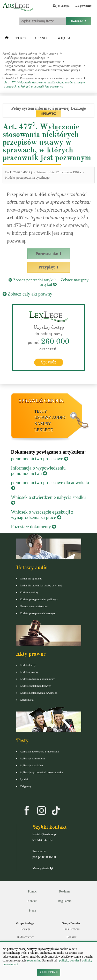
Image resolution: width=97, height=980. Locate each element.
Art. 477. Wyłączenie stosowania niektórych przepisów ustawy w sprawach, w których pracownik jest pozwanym (45, 84)
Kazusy (43, 424)
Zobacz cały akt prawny (27, 294)
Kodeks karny (28, 665)
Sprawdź (48, 362)
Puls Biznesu (71, 929)
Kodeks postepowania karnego (37, 613)
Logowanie (83, 6)
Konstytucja (27, 700)
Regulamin (65, 901)
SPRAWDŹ (48, 114)
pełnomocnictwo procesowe (40, 459)
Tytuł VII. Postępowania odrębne (61, 66)
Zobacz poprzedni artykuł (32, 280)
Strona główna (28, 54)
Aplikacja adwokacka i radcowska (39, 751)
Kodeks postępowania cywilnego (25, 58)
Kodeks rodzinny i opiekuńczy (37, 679)
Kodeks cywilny (29, 592)
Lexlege (25, 929)
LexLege (44, 430)
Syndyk (24, 779)
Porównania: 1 (49, 254)
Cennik (41, 38)
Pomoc (32, 891)
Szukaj (79, 21)
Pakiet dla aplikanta (31, 578)
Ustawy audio (50, 417)
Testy (21, 38)
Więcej (62, 38)
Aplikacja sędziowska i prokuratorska (41, 772)
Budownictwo (25, 937)
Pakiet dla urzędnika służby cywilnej (41, 585)
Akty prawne (50, 54)
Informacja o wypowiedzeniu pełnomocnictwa (38, 471)
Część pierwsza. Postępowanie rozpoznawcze (32, 62)
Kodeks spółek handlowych (36, 686)
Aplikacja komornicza (32, 758)
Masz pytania (43, 868)
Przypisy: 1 (48, 267)
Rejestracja (61, 6)
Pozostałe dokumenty (34, 527)
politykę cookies (69, 960)
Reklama (65, 891)
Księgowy (26, 786)
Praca (32, 910)
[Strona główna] (7, 39)
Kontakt (32, 901)
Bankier (71, 937)
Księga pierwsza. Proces (20, 66)
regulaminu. (34, 960)
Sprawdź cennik (41, 401)
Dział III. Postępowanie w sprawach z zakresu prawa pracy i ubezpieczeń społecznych (42, 72)
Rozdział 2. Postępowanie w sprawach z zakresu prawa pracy (44, 78)
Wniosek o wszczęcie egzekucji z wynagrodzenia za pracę (42, 515)
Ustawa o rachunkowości (34, 606)
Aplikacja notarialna (32, 765)
